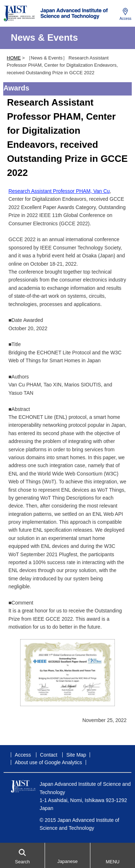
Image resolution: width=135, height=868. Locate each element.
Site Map (76, 755)
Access (125, 19)
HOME (14, 58)
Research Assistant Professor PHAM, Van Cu (59, 191)
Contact (49, 755)
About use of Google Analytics (48, 762)
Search (22, 862)
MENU (113, 862)
